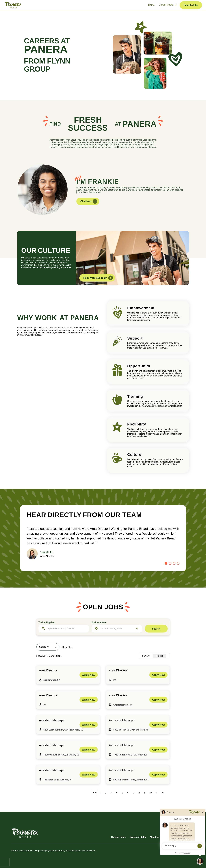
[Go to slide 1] (166, 563)
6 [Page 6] (128, 793)
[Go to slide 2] (170, 563)
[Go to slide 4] (178, 563)
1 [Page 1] (100, 793)
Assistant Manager (52, 720)
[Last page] (163, 793)
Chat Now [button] (89, 201)
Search (156, 629)
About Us (154, 837)
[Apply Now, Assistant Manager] (89, 725)
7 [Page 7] (134, 793)
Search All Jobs (138, 837)
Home (151, 5)
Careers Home (118, 837)
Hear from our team (98, 278)
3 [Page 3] (111, 793)
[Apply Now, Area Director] (89, 675)
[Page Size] (94, 793)
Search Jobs (191, 5)
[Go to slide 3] (174, 563)
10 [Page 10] (150, 793)
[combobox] (66, 629)
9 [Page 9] (145, 793)
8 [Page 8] (139, 793)
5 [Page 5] (122, 793)
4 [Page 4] (117, 793)
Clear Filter (67, 647)
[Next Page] (156, 793)
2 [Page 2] (105, 793)
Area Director (48, 670)
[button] (137, 629)
